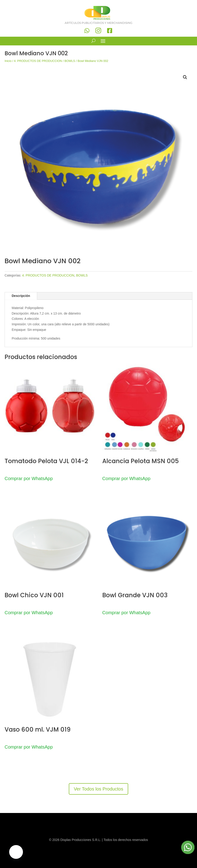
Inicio (8, 61)
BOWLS (70, 61)
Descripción (21, 296)
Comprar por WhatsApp (29, 478)
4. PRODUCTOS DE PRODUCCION (38, 61)
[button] (185, 77)
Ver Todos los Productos (98, 789)
